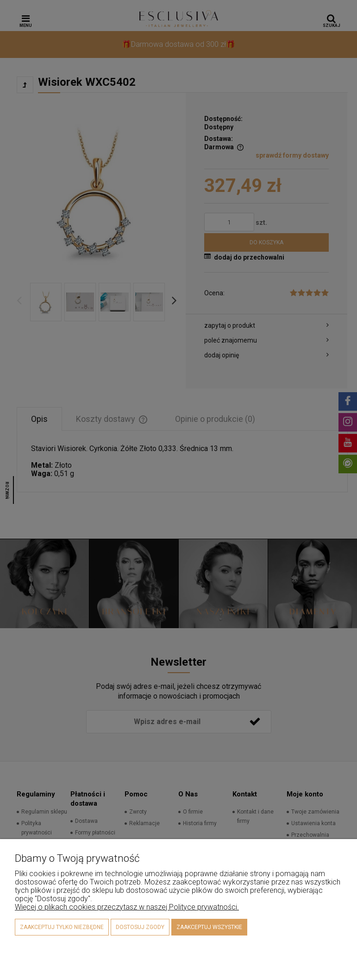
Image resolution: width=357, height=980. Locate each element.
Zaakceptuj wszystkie (209, 927)
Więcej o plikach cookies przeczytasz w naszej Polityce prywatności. (127, 907)
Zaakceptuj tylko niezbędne (62, 927)
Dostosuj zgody (140, 927)
